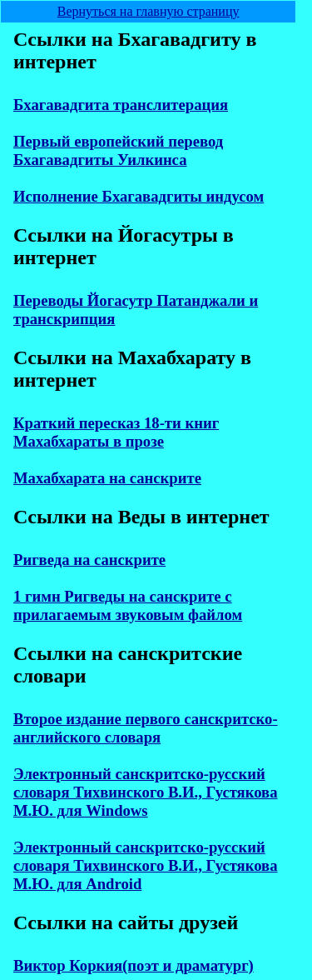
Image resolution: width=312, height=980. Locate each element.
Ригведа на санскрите (89, 560)
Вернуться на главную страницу (149, 11)
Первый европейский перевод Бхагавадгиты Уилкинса (118, 150)
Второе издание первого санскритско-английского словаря (146, 728)
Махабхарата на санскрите (107, 478)
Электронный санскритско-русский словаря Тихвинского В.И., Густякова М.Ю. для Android (145, 865)
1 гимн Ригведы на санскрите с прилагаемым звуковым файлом (128, 605)
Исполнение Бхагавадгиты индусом (139, 196)
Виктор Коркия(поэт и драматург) (134, 965)
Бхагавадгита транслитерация (121, 105)
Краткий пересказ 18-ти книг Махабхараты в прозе (116, 432)
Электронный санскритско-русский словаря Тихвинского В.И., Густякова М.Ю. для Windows (145, 792)
